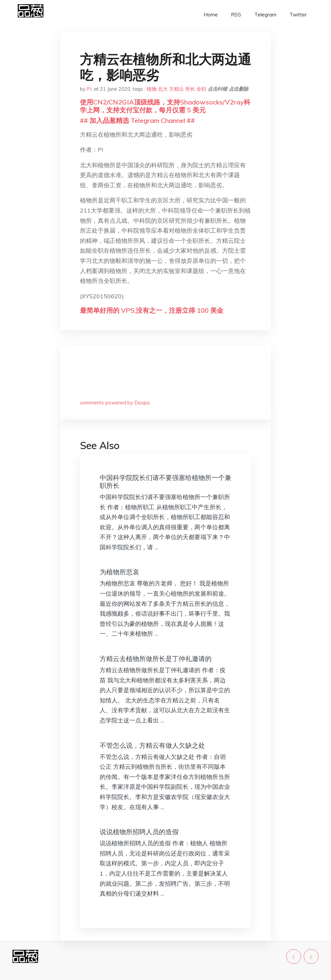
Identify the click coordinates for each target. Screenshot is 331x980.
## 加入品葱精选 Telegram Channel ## (137, 120)
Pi (89, 89)
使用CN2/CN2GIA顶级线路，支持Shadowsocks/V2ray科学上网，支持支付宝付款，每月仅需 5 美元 (165, 106)
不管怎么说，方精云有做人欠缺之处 (152, 745)
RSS (236, 15)
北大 (163, 89)
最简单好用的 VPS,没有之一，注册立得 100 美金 (152, 310)
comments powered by (115, 403)
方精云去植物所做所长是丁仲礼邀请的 (156, 659)
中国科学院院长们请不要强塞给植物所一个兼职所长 (165, 481)
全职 (201, 89)
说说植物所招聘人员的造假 (139, 832)
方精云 (177, 89)
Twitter (298, 15)
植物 (152, 89)
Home (211, 15)
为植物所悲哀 (119, 572)
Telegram (265, 15)
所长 (190, 89)
